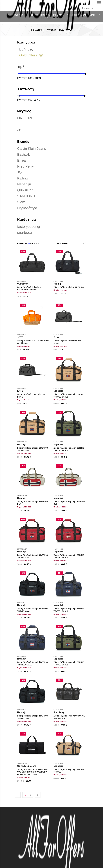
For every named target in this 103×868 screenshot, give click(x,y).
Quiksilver (25, 190)
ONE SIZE (25, 118)
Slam (21, 202)
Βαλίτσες (26, 49)
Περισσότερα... (29, 208)
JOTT (22, 172)
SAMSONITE (27, 196)
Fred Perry (25, 166)
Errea (22, 160)
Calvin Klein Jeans (32, 149)
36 (19, 130)
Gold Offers (31, 55)
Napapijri (24, 184)
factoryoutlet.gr (29, 227)
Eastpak (24, 154)
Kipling (22, 178)
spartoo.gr (25, 233)
